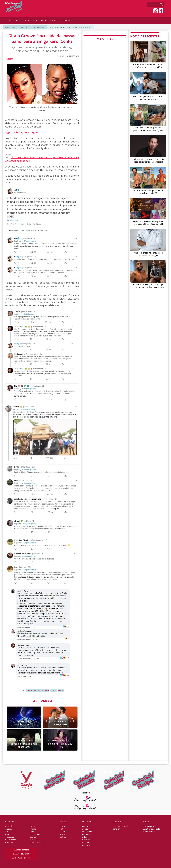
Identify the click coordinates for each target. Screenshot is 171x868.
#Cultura (86, 829)
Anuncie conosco (22, 850)
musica (54, 690)
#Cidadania (87, 832)
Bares (8, 832)
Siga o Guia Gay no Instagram (22, 132)
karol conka (31, 690)
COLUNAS (117, 822)
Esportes (34, 826)
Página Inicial (10, 27)
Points (33, 832)
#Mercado (87, 840)
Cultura (63, 832)
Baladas (9, 829)
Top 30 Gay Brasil (120, 826)
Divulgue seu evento (22, 854)
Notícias (25, 27)
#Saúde (85, 842)
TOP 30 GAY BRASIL (31, 21)
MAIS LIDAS (105, 39)
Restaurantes (36, 834)
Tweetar (9, 59)
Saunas (33, 837)
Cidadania (10, 837)
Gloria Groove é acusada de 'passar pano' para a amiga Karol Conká (70, 27)
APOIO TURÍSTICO (67, 21)
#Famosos (39, 27)
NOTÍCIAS (19, 21)
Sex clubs (34, 840)
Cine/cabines (11, 840)
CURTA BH (43, 21)
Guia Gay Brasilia (150, 832)
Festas (63, 826)
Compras (9, 842)
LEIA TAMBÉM (42, 701)
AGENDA (64, 822)
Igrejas (33, 829)
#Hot (84, 837)
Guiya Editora (149, 826)
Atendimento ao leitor (22, 858)
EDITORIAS (87, 822)
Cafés (8, 834)
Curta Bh (116, 829)
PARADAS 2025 (54, 21)
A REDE (146, 822)
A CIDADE (10, 21)
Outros (63, 837)
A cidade (9, 826)
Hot (61, 829)
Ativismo (64, 834)
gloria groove (43, 690)
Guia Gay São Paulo (151, 829)
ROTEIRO (9, 822)
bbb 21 (61, 690)
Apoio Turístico (36, 842)
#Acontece (87, 834)
